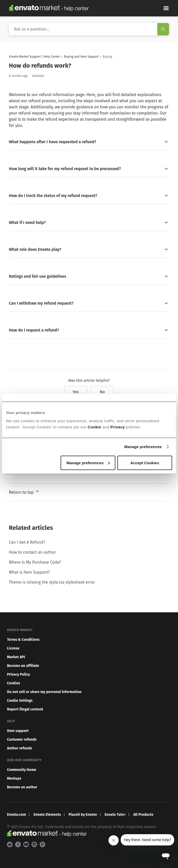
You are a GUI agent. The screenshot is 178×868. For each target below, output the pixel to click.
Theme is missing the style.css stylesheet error (52, 582)
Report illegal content (25, 709)
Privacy (118, 427)
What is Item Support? (29, 572)
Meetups (14, 778)
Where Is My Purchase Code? (35, 562)
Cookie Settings (20, 701)
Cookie (94, 427)
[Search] (89, 29)
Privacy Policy (18, 674)
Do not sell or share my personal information (44, 692)
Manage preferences (143, 447)
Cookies (13, 683)
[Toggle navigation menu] (166, 8)
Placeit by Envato (83, 815)
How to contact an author (32, 552)
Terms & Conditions (23, 640)
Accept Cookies (145, 463)
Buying (108, 57)
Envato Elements (47, 815)
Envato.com (16, 815)
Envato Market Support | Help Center (34, 57)
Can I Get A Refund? (27, 542)
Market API (16, 657)
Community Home (22, 770)
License (13, 648)
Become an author (22, 787)
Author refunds (19, 748)
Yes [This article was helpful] (76, 392)
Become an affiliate (23, 666)
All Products (143, 815)
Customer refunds (22, 740)
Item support (18, 731)
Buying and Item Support (81, 57)
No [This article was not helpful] (102, 392)
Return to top (24, 492)
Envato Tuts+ (115, 815)
